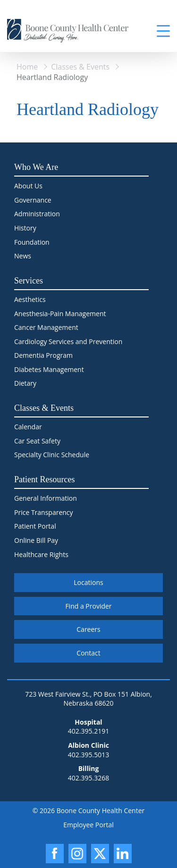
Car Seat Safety (37, 441)
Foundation (32, 242)
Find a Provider (88, 606)
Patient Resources (44, 479)
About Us (28, 186)
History (25, 228)
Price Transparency (44, 512)
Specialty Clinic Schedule (52, 455)
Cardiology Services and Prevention (68, 341)
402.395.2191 (88, 731)
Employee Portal (88, 825)
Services (29, 281)
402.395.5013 (88, 755)
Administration (37, 214)
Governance (33, 200)
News (23, 256)
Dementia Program (43, 355)
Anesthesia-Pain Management (60, 314)
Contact (88, 653)
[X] (100, 854)
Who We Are (36, 167)
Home (27, 67)
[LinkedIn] (123, 854)
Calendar (28, 427)
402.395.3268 (88, 778)
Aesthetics (30, 299)
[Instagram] (77, 854)
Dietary (25, 383)
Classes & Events (80, 67)
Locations (88, 582)
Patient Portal (35, 526)
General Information (46, 498)
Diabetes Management (49, 369)
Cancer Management (46, 327)
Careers (88, 629)
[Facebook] (55, 854)
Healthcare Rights (41, 554)
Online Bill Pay (36, 540)
